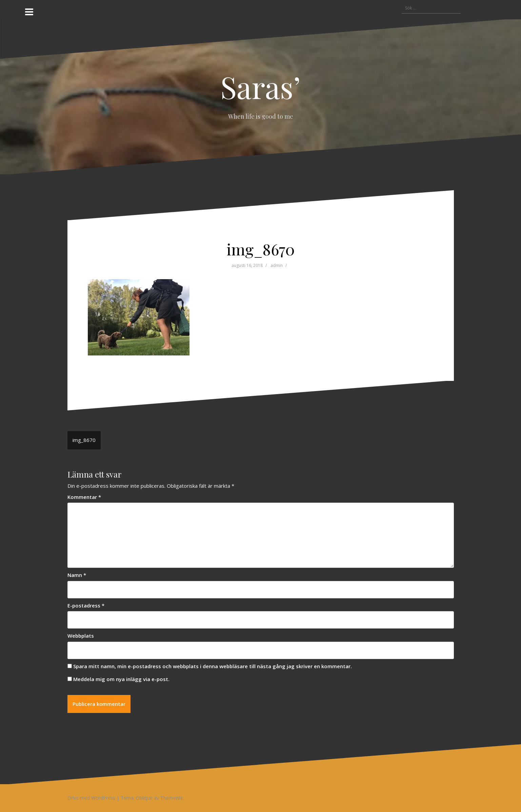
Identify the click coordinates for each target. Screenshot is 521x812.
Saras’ (260, 86)
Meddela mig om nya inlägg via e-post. (121, 679)
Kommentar (84, 497)
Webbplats (81, 636)
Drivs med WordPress (91, 798)
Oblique (144, 798)
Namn (77, 575)
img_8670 (84, 440)
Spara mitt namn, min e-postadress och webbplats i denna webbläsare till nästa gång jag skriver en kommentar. (213, 666)
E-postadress (86, 605)
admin (277, 265)
